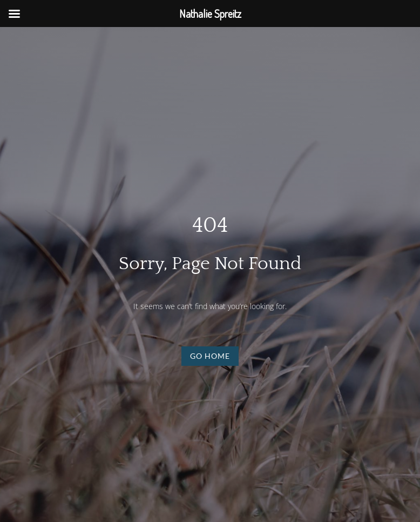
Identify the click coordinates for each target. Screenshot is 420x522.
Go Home (210, 356)
